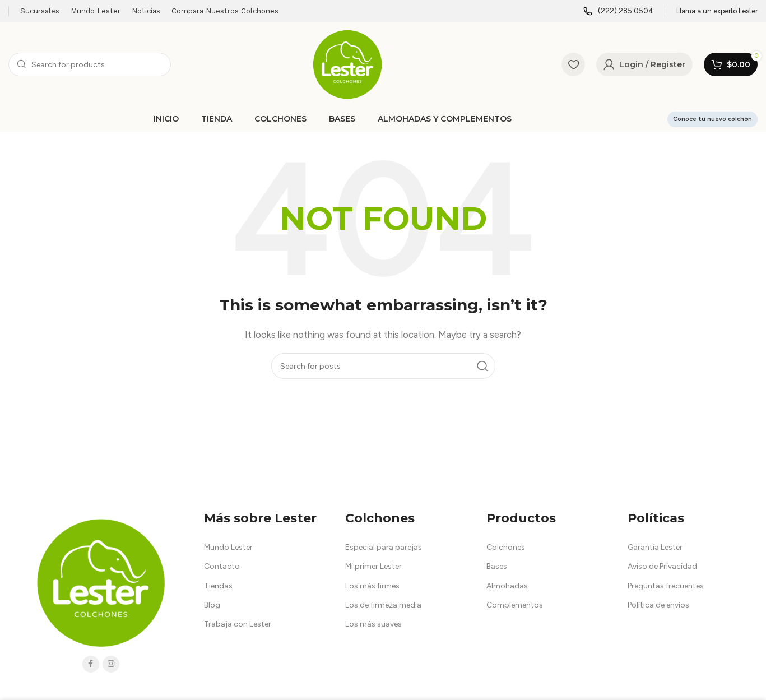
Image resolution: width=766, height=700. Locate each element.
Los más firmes (372, 586)
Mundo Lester (228, 547)
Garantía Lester (655, 547)
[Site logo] (347, 64)
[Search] (90, 64)
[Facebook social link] (91, 664)
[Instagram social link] (111, 664)
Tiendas (218, 586)
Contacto (222, 566)
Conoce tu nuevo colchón (712, 119)
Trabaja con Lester (238, 624)
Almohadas (507, 586)
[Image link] (101, 582)
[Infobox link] (618, 11)
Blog (212, 605)
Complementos (515, 605)
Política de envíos (658, 605)
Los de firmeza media (383, 605)
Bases (497, 566)
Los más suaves (373, 624)
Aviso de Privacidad (662, 566)
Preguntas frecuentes (666, 586)
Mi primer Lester (373, 566)
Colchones (506, 547)
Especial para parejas (384, 547)
